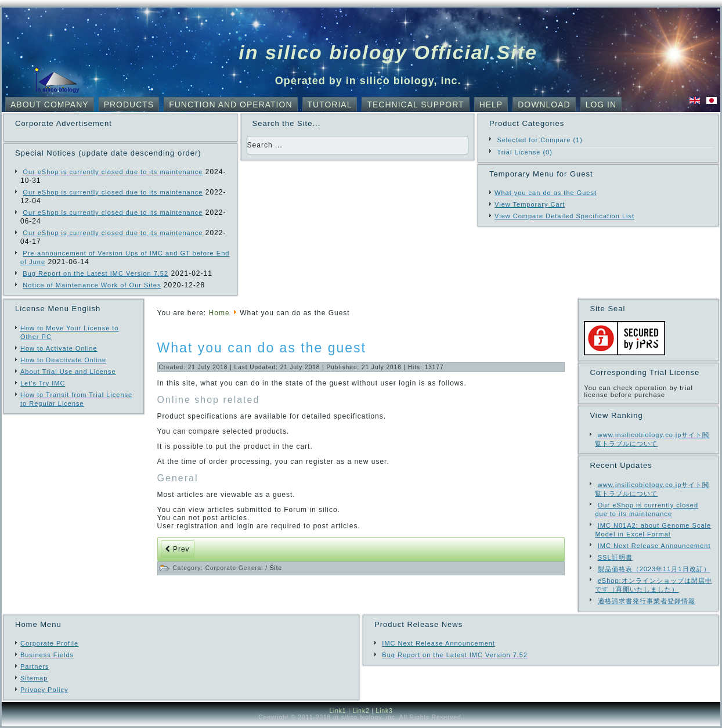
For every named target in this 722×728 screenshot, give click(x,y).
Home (219, 313)
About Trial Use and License (68, 372)
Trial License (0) (524, 152)
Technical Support (415, 104)
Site (276, 568)
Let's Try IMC (43, 383)
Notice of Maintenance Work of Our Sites (92, 285)
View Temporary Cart (530, 204)
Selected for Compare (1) (540, 140)
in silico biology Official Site (388, 52)
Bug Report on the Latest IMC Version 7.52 (95, 273)
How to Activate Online (59, 348)
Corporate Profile (49, 643)
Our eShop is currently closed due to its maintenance (113, 172)
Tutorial (330, 104)
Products (129, 104)
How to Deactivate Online (63, 360)
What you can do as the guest (262, 348)
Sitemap (34, 678)
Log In (601, 104)
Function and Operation (230, 104)
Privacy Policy (44, 690)
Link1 (337, 711)
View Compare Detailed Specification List (564, 216)
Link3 (385, 711)
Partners (35, 666)
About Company (50, 104)
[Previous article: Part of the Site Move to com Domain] (178, 549)
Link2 (361, 711)
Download (544, 104)
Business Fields (47, 655)
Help (491, 104)
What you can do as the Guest (546, 193)
